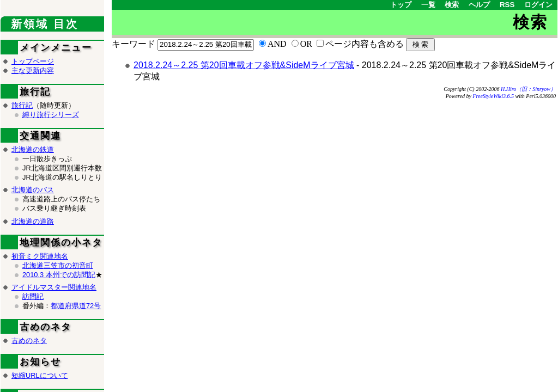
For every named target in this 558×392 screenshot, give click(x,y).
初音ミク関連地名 (40, 256)
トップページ (33, 61)
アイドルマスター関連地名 (54, 287)
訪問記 (33, 296)
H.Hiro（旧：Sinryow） (528, 89)
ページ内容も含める (365, 44)
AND (277, 44)
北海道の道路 (33, 221)
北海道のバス (33, 190)
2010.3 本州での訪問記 (59, 275)
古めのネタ (29, 341)
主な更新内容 (33, 71)
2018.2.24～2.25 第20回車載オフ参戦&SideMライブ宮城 (244, 65)
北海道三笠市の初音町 (58, 265)
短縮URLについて (40, 375)
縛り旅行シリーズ (51, 115)
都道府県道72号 (76, 306)
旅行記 (22, 105)
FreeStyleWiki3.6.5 (493, 96)
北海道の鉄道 (33, 149)
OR (306, 44)
